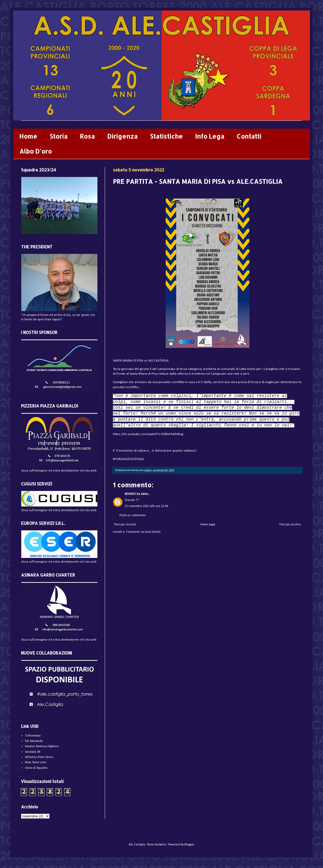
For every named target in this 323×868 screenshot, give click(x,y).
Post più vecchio (290, 525)
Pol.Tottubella (34, 741)
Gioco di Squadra (36, 768)
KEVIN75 (130, 494)
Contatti (249, 136)
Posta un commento (133, 515)
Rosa (87, 136)
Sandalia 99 (33, 752)
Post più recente (125, 525)
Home (28, 136)
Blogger (189, 845)
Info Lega (210, 136)
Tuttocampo (33, 736)
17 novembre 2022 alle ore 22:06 (146, 506)
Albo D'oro (36, 151)
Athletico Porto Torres (39, 757)
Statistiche (166, 136)
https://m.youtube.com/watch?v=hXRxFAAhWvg (148, 434)
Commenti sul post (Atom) (143, 532)
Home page (208, 525)
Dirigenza (122, 136)
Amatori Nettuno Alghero (42, 746)
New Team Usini (36, 762)
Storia (59, 136)
